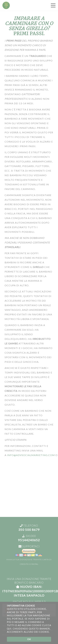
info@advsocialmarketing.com (31, 455)
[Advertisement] (29, 488)
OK (29, 639)
